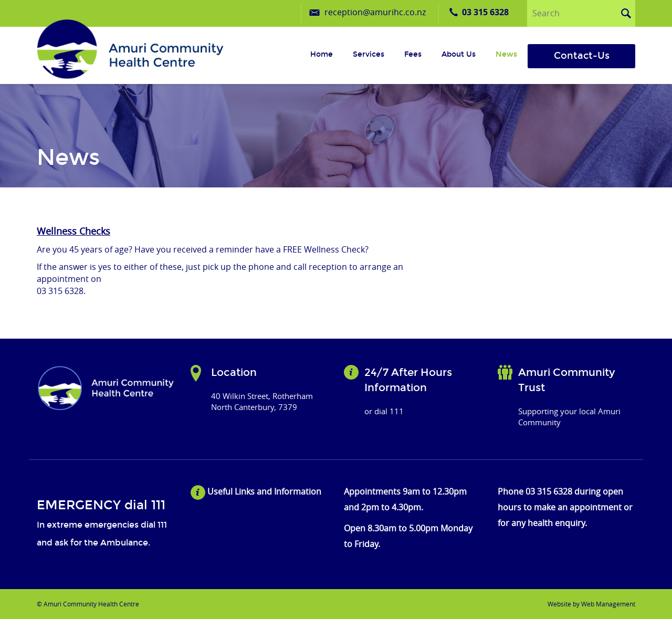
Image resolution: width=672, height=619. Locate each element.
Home (322, 54)
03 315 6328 (485, 12)
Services (369, 54)
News (506, 54)
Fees (413, 54)
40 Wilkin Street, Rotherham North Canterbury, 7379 (262, 401)
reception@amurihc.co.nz (375, 12)
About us (459, 54)
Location (234, 372)
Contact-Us (582, 56)
